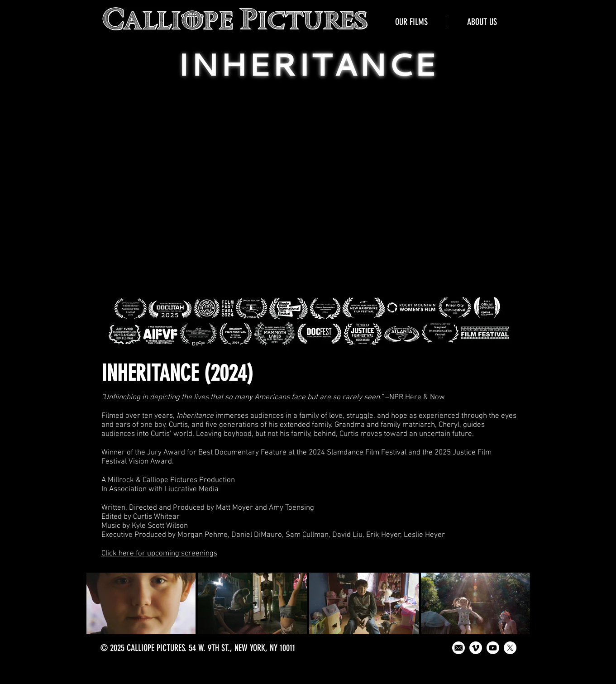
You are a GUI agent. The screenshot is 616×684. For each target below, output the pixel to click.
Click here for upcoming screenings (159, 554)
